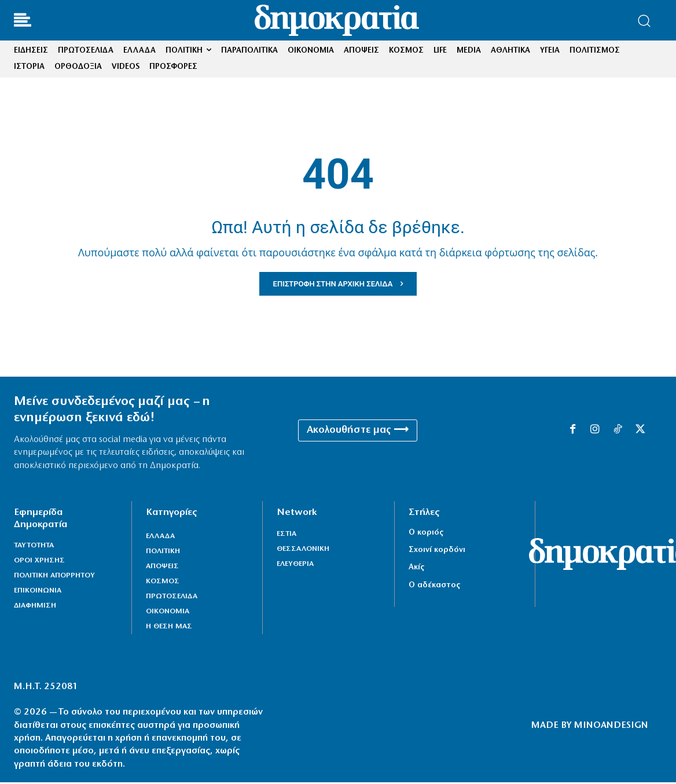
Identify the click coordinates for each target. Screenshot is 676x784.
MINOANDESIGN (611, 727)
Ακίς (416, 569)
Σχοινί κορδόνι (437, 552)
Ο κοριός (426, 534)
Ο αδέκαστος (434, 587)
